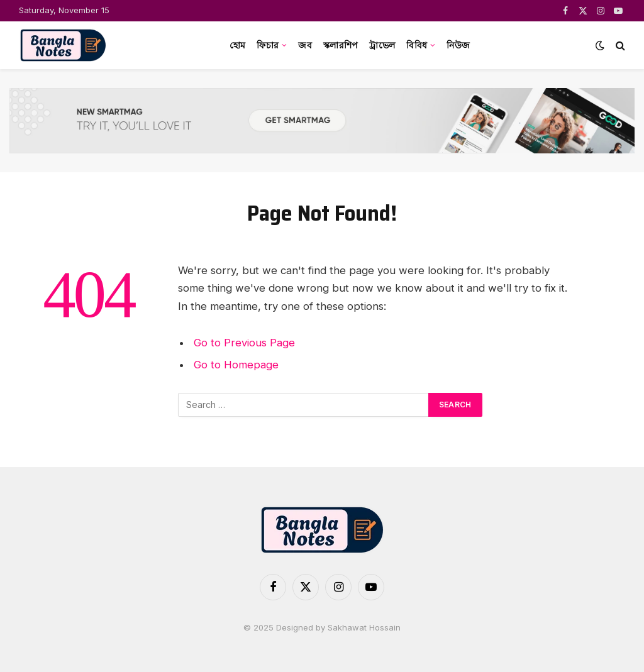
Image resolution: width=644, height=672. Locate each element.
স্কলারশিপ (341, 45)
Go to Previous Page (244, 343)
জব (305, 45)
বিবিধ (417, 45)
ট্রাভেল (382, 45)
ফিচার (268, 45)
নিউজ (458, 45)
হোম (238, 45)
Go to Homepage (236, 365)
